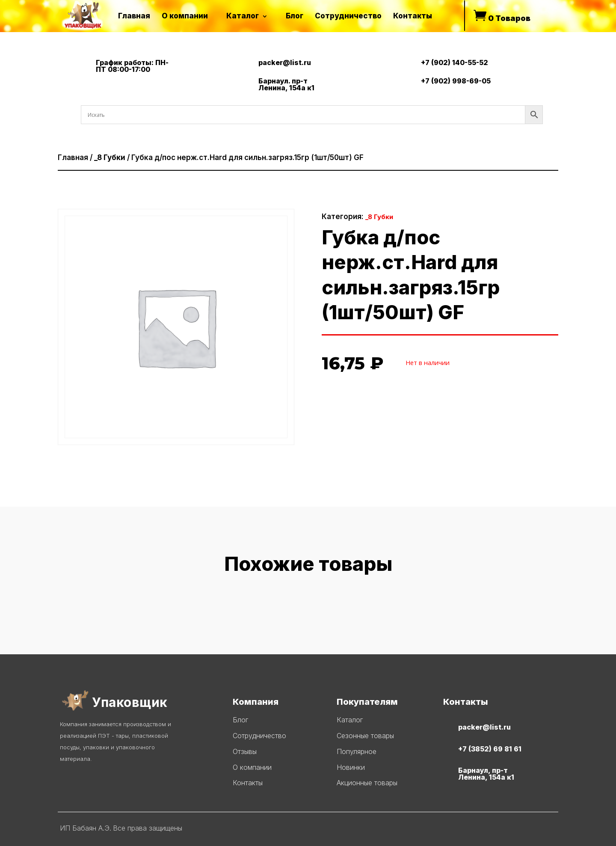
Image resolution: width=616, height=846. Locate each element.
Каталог (350, 720)
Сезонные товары (365, 736)
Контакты (248, 783)
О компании (252, 767)
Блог (240, 720)
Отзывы (245, 751)
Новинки (351, 767)
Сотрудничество (259, 736)
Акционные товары (367, 783)
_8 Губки (110, 157)
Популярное (357, 751)
